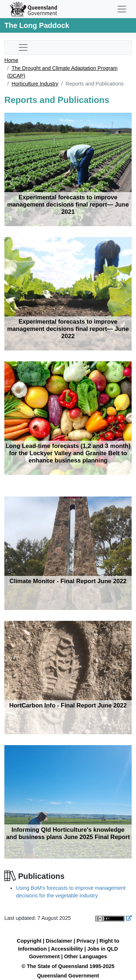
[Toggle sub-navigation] (23, 47)
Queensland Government (68, 976)
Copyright (29, 941)
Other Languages (86, 956)
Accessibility (67, 949)
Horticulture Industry (35, 84)
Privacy (86, 941)
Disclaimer (59, 941)
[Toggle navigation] (122, 9)
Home (11, 60)
